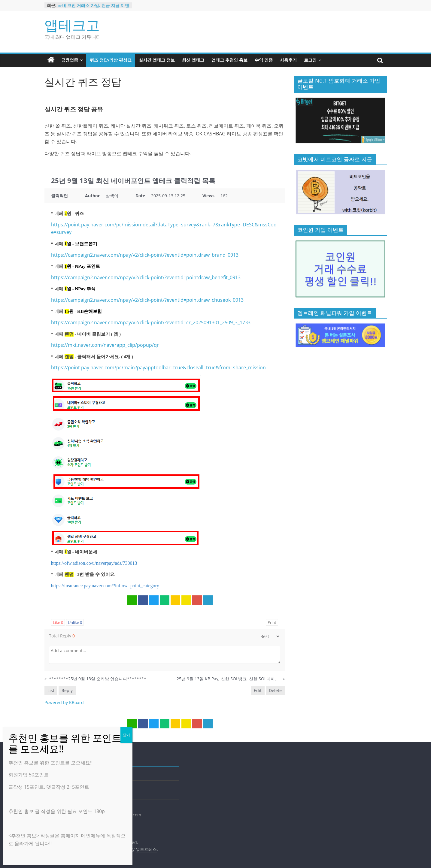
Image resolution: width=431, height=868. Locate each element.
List (51, 690)
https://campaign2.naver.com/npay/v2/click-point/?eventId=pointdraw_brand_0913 (145, 255)
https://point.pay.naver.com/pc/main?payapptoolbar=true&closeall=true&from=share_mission (158, 367)
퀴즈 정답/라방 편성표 (111, 60)
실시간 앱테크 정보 (157, 60)
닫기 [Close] (126, 735)
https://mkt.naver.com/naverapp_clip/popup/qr (105, 345)
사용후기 (288, 60)
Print (272, 622)
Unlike (75, 622)
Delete (275, 690)
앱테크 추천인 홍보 (229, 60)
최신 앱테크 (193, 60)
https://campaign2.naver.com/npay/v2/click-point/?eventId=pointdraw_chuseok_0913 (147, 300)
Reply (67, 690)
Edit (258, 690)
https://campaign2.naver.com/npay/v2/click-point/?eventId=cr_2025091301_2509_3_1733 (151, 322)
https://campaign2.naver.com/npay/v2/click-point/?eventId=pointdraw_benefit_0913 (146, 277)
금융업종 (70, 60)
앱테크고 (72, 25)
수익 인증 (264, 60)
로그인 (310, 60)
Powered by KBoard (64, 702)
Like (58, 622)
